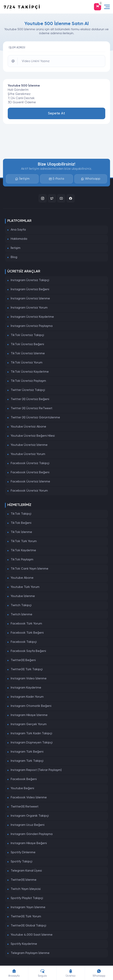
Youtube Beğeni (22, 788)
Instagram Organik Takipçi (30, 816)
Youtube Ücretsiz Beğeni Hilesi (33, 436)
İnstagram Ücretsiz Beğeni (30, 289)
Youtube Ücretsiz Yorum (28, 454)
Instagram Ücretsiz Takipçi (30, 280)
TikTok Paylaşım (22, 560)
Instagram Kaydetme (26, 688)
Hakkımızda (19, 239)
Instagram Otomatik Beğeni (31, 706)
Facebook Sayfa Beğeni (28, 651)
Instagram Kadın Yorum (27, 697)
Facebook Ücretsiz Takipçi (30, 463)
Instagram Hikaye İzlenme (29, 715)
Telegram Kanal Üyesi (26, 871)
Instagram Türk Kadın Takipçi (31, 734)
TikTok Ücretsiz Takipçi (27, 335)
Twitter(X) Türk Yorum (26, 917)
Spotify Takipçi (22, 862)
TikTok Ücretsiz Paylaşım (28, 381)
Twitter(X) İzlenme (24, 880)
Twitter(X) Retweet (25, 807)
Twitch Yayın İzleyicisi (26, 889)
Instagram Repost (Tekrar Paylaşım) (36, 770)
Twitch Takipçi (21, 605)
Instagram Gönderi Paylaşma (32, 834)
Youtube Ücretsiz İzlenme (29, 445)
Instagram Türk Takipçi (27, 761)
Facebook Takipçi (24, 642)
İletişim (22, 179)
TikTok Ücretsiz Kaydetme (30, 372)
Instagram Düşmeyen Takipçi (32, 743)
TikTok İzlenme (21, 532)
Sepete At (56, 113)
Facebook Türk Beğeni (27, 633)
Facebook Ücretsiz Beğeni (30, 472)
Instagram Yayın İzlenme (28, 907)
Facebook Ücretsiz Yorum (29, 491)
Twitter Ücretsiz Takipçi (28, 390)
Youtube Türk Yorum (25, 587)
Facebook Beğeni (24, 779)
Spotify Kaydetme (24, 944)
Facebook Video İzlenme (29, 798)
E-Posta (56, 179)
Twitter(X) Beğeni (23, 660)
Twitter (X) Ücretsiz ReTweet (32, 408)
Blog (14, 257)
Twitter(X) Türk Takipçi (27, 669)
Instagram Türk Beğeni (27, 752)
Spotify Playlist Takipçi (27, 898)
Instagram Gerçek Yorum (29, 724)
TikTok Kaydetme (23, 550)
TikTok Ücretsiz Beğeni (27, 344)
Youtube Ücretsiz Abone (28, 427)
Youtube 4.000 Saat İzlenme (32, 935)
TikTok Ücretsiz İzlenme (28, 354)
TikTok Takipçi (21, 514)
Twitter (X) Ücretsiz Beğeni (30, 399)
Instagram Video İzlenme (29, 679)
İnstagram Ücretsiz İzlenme (30, 299)
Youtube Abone (22, 578)
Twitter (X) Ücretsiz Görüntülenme (35, 418)
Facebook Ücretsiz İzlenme (30, 482)
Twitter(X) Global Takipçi (28, 926)
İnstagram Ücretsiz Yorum (29, 308)
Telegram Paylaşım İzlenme (30, 953)
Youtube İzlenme (23, 596)
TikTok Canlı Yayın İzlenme (30, 569)
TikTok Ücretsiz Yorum (27, 363)
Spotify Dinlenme (23, 852)
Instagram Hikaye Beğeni (29, 843)
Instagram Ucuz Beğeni (28, 825)
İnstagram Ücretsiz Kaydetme (32, 317)
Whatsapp (91, 179)
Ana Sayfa (18, 230)
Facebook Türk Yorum (26, 624)
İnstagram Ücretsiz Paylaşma (32, 326)
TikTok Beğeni (21, 523)
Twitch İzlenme (22, 615)
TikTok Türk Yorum (24, 541)
